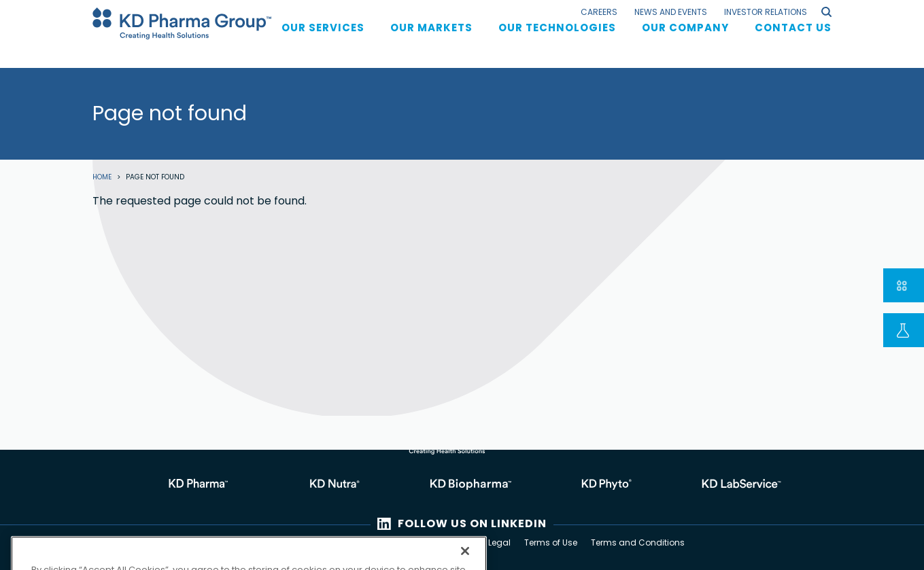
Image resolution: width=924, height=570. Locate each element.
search (826, 12)
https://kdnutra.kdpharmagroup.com (326, 485)
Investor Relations (766, 12)
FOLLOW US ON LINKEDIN (472, 523)
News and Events (671, 12)
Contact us (793, 40)
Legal (499, 542)
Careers (599, 12)
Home (102, 177)
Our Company (685, 40)
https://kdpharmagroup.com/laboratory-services (734, 485)
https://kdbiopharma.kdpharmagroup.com (462, 485)
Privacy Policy (447, 542)
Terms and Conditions (638, 542)
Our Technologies (557, 40)
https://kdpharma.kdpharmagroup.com (190, 485)
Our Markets (431, 40)
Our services (323, 40)
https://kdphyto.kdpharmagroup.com (598, 485)
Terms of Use (551, 542)
